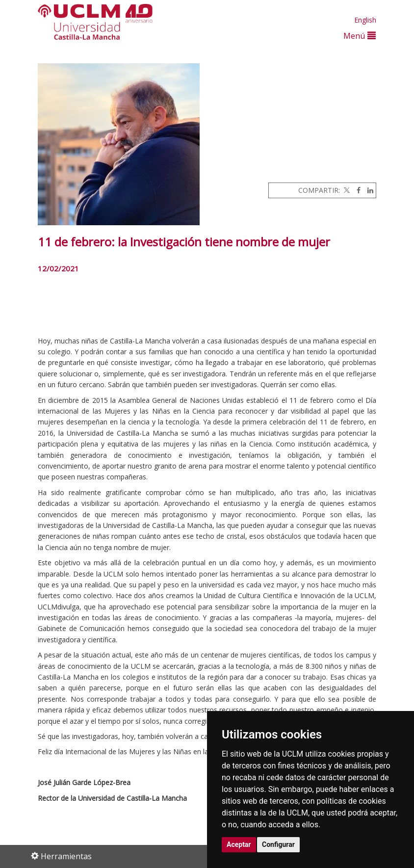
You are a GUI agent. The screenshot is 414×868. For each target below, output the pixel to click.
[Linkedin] (368, 190)
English (365, 20)
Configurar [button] (278, 844)
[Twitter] (346, 190)
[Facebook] (356, 190)
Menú (360, 36)
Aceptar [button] (239, 844)
